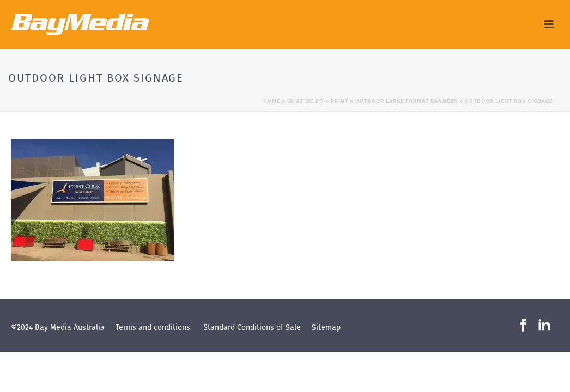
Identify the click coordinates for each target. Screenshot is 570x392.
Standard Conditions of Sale (252, 327)
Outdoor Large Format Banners (407, 101)
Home (272, 101)
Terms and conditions (153, 327)
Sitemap (326, 327)
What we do (305, 101)
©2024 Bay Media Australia (58, 327)
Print (339, 101)
